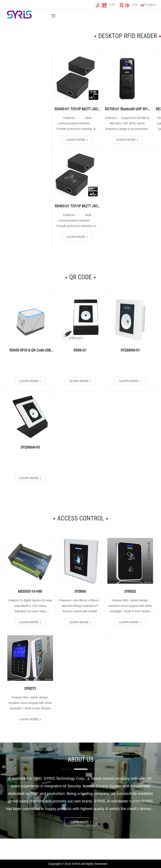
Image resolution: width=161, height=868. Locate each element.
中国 (128, 5)
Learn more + (81, 822)
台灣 (105, 5)
